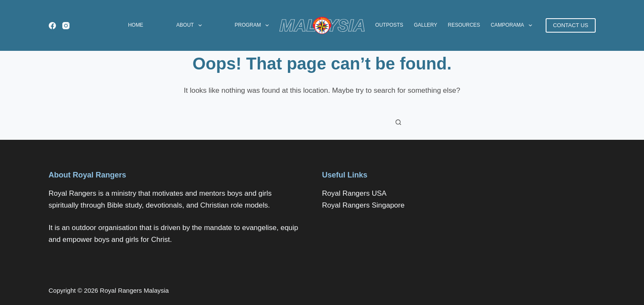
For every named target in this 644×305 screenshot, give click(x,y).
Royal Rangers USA (354, 193)
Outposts (389, 25)
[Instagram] (66, 26)
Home (136, 25)
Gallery (425, 25)
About (191, 25)
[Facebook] (52, 26)
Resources (464, 25)
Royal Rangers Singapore (364, 205)
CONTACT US (570, 25)
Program (253, 25)
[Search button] (399, 122)
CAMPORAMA (513, 25)
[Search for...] (314, 122)
